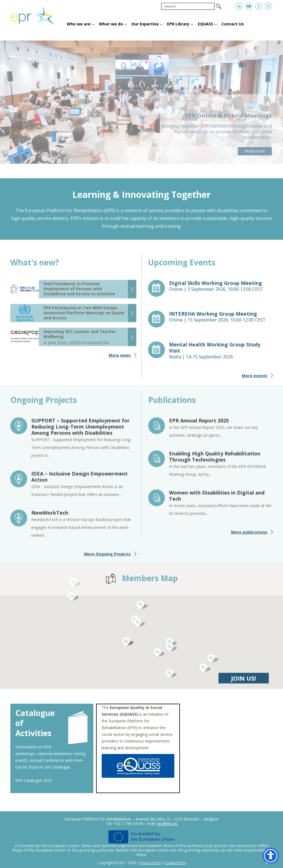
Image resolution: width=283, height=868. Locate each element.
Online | (221, 288)
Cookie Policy (175, 863)
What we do (111, 24)
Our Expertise (145, 24)
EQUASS (205, 24)
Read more (255, 151)
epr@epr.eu (167, 823)
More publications (249, 534)
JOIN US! (244, 680)
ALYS (269, 863)
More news (120, 358)
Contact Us (233, 24)
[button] (159, 655)
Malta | (221, 353)
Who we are (79, 24)
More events (255, 378)
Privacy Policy (150, 863)
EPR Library (178, 24)
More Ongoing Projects (107, 556)
